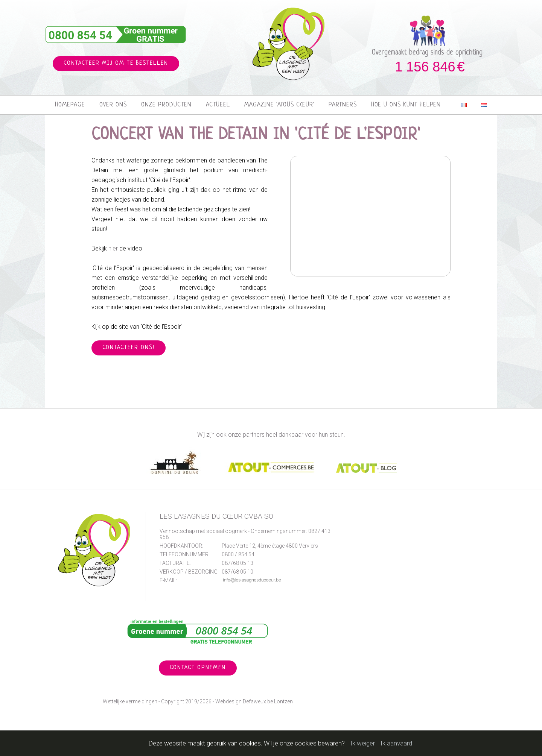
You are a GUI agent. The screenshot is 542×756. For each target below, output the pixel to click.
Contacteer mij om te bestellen (116, 63)
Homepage (70, 105)
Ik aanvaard (396, 743)
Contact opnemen (198, 668)
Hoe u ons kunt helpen (406, 105)
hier (113, 248)
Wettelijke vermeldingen (130, 701)
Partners (343, 105)
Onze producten (166, 105)
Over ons (113, 105)
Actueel (218, 105)
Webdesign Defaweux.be (244, 701)
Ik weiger (363, 743)
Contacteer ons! (129, 348)
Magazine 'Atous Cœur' (279, 105)
